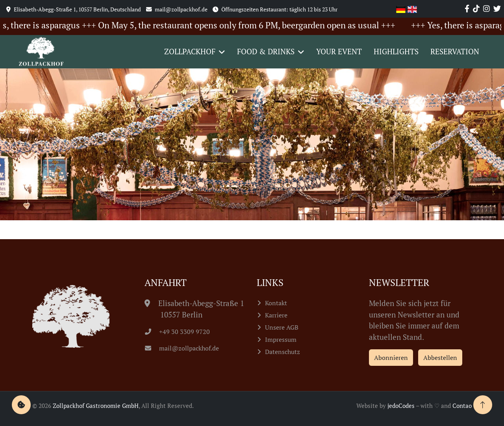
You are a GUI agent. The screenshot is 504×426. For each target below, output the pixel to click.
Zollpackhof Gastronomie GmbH (96, 406)
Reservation (455, 51)
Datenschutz (283, 352)
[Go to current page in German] (402, 8)
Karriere (276, 315)
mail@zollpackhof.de (182, 348)
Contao (462, 406)
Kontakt (276, 303)
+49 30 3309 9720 (177, 332)
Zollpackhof (190, 51)
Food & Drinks (266, 51)
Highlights (396, 51)
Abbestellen (440, 358)
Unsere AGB (282, 327)
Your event (339, 51)
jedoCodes (401, 406)
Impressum (281, 339)
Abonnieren (391, 358)
